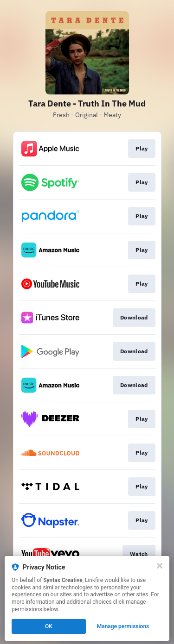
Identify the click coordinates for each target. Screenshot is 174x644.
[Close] (160, 566)
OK (49, 626)
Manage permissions (123, 626)
